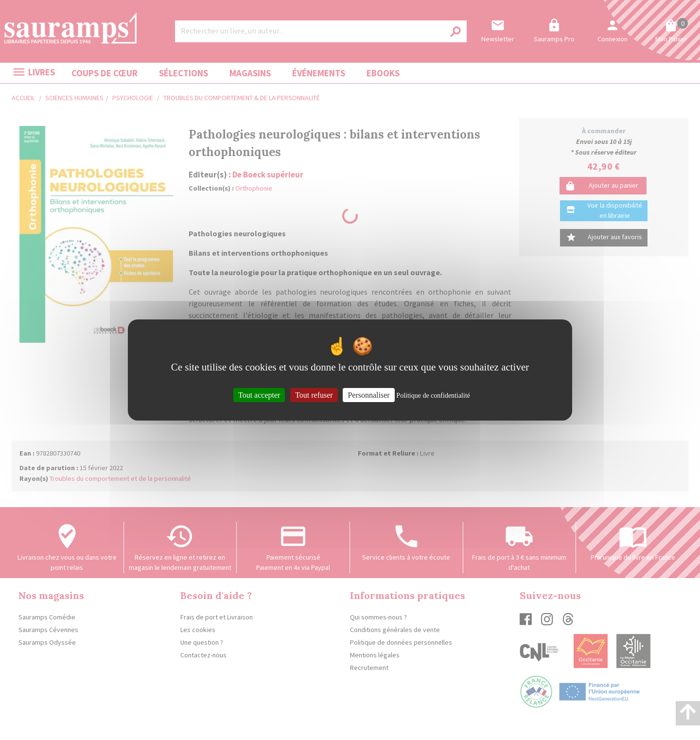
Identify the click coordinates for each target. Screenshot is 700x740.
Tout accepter (259, 395)
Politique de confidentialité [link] (433, 396)
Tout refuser (314, 395)
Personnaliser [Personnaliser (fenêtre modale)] (368, 395)
